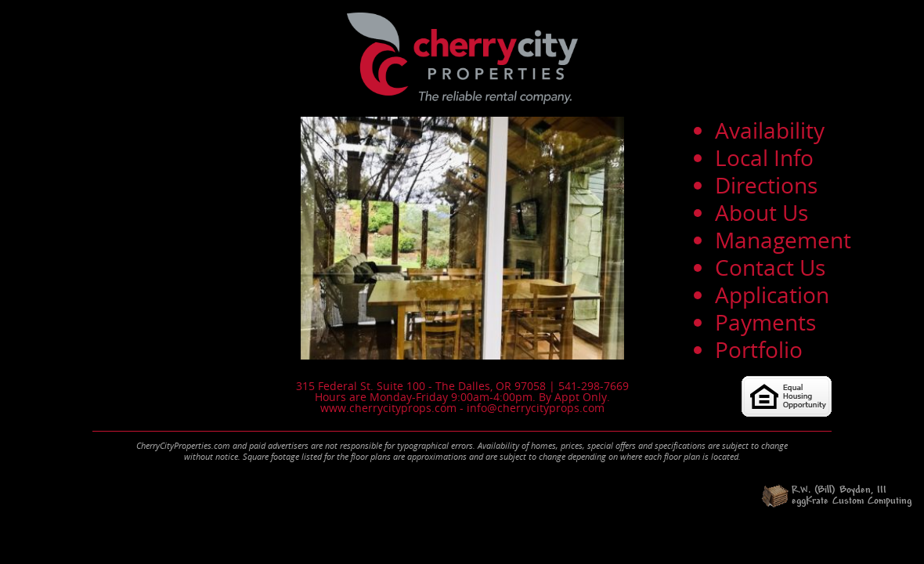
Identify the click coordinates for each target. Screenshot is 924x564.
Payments (765, 322)
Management (783, 240)
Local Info (764, 157)
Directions (766, 185)
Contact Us (770, 267)
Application (772, 295)
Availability (770, 130)
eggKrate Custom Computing (852, 501)
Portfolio (759, 349)
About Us (762, 212)
